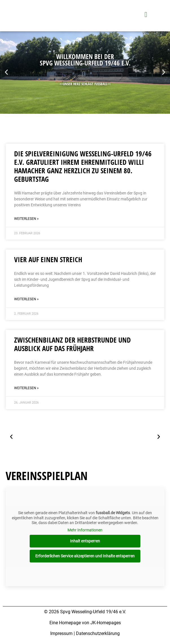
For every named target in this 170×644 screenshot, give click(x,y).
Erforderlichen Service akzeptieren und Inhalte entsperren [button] (85, 556)
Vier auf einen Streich (48, 259)
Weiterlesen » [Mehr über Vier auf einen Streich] (26, 299)
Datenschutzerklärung (98, 633)
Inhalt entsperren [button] (85, 541)
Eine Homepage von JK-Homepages (85, 623)
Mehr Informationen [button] (85, 530)
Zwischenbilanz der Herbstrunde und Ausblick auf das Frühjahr (72, 344)
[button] (6, 72)
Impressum (61, 633)
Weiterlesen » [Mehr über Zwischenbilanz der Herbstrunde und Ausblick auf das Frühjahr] (26, 388)
